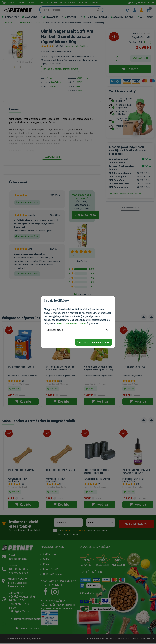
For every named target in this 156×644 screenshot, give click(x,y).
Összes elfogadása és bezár (94, 342)
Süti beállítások (55, 330)
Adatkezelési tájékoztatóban (72, 323)
